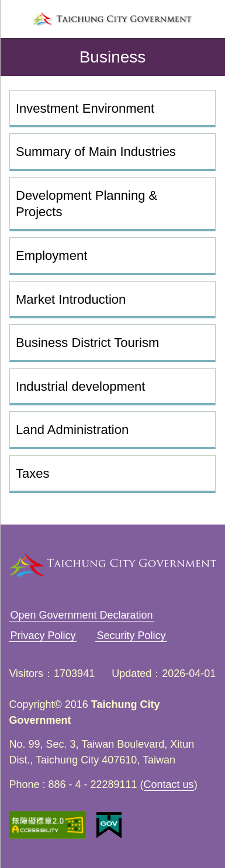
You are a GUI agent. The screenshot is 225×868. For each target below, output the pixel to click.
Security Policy (131, 636)
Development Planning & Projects (86, 204)
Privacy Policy (43, 636)
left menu (16, 19)
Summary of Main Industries (96, 152)
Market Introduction (71, 299)
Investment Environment (85, 108)
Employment (51, 256)
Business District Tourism (87, 343)
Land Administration (72, 430)
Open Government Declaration (81, 615)
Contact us (169, 784)
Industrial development (80, 386)
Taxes (32, 473)
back (19, 57)
